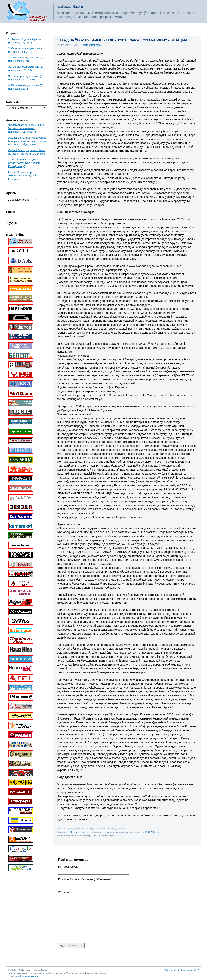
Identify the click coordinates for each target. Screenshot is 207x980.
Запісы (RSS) (172, 970)
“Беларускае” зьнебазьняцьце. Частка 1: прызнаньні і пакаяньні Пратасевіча (27, 128)
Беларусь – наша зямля (27, 12)
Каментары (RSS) (190, 970)
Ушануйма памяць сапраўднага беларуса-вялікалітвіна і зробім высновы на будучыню (27, 141)
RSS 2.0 (149, 832)
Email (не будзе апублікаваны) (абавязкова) (85, 879)
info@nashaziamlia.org (26, 976)
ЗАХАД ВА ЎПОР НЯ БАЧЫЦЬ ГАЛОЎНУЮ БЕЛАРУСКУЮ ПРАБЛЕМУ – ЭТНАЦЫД (122, 40)
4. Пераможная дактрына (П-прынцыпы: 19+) (26, 87)
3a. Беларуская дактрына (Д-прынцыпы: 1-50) (26, 59)
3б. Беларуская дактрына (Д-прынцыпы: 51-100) (26, 68)
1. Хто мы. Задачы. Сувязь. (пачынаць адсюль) (25, 41)
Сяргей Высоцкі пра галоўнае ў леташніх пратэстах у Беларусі (27, 152)
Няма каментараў (92, 45)
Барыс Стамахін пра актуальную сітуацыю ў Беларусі (22, 176)
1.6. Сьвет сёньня (79, 832)
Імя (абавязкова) (68, 867)
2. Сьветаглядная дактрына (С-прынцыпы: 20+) (25, 50)
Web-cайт (64, 892)
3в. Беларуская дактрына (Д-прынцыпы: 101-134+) (26, 78)
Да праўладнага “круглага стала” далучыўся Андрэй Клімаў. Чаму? (24, 163)
